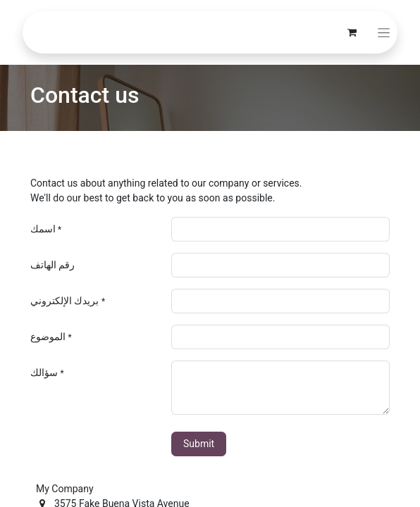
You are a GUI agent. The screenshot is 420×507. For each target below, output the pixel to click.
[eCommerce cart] (352, 32)
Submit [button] (199, 444)
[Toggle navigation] (384, 32)
